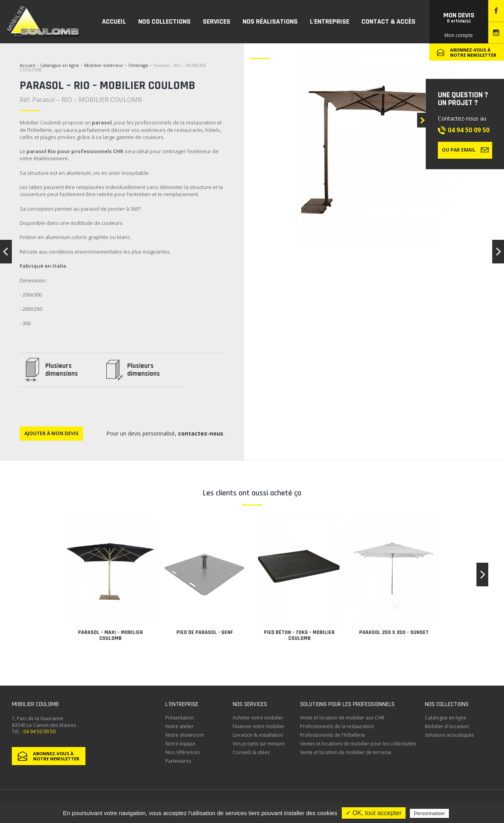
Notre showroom (185, 735)
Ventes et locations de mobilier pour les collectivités (358, 744)
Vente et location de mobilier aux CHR (342, 718)
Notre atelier (180, 726)
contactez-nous (201, 433)
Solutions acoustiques (449, 735)
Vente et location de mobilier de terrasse (346, 752)
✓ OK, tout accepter (374, 813)
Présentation (180, 718)
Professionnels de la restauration (337, 726)
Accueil (27, 65)
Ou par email (465, 150)
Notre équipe (180, 744)
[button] (482, 575)
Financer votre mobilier (259, 726)
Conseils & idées (251, 752)
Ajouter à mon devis (51, 433)
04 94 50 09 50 (469, 130)
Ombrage (138, 65)
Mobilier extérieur (104, 65)
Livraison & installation (258, 735)
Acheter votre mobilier (258, 718)
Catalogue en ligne (60, 65)
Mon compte (459, 35)
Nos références (183, 752)
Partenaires (178, 761)
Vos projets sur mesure (259, 744)
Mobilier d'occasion (447, 726)
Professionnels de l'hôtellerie (333, 735)
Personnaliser (430, 813)
